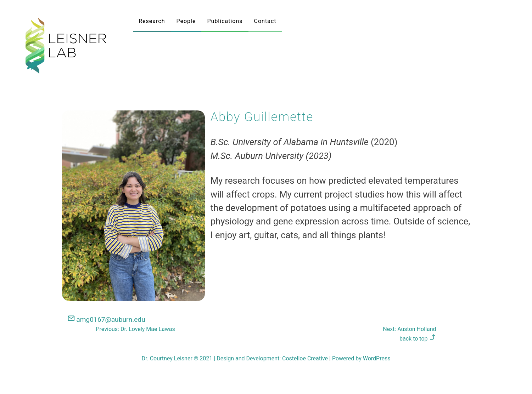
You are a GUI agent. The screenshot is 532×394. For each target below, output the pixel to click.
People (186, 21)
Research (152, 21)
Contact (265, 21)
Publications (225, 21)
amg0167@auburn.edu (107, 319)
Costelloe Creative (305, 358)
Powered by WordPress (361, 358)
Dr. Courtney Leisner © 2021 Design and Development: (212, 358)
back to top (418, 339)
